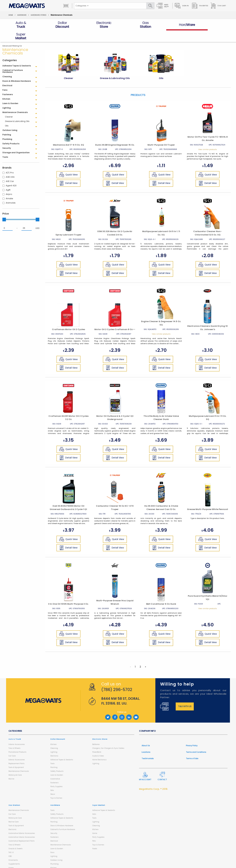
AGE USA (10, 165)
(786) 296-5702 (117, 678)
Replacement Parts (16, 752)
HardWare (22, 15)
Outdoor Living (56, 849)
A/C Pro (10, 161)
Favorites (200, 6)
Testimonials (148, 747)
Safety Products (57, 760)
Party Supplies (56, 775)
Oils (7, 114)
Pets (52, 779)
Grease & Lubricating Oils (17, 110)
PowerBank (97, 741)
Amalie (9, 187)
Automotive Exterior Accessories (22, 822)
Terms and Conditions (196, 741)
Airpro (9, 183)
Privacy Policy (192, 734)
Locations (146, 741)
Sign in (182, 6)
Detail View (68, 172)
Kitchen (54, 733)
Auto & (15, 728)
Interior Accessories (17, 733)
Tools (52, 752)
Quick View (68, 163)
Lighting (54, 741)
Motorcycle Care (15, 764)
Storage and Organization (61, 864)
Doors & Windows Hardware (62, 814)
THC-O (11, 841)
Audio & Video (98, 744)
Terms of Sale (192, 747)
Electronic (54, 744)
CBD (10, 845)
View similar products (208, 138)
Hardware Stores (39, 15)
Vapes (11, 856)
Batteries (96, 733)
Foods (95, 837)
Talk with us (185, 695)
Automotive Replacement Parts (22, 829)
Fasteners (54, 771)
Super (99, 794)
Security (54, 822)
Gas (14, 794)
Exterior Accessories (17, 748)
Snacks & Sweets (16, 837)
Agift (8, 178)
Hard (55, 794)
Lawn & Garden (57, 764)
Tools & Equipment (16, 756)
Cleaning (54, 737)
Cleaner (9, 105)
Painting (54, 756)
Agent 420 (11, 174)
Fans (52, 841)
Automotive (55, 767)
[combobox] (82, 6)
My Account (145, 765)
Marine (11, 767)
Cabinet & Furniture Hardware (63, 818)
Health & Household (17, 860)
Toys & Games (56, 787)
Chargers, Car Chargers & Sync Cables (108, 737)
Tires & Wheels (14, 737)
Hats (94, 803)
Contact (162, 765)
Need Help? (163, 6)
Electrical (54, 829)
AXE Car (10, 170)
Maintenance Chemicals (19, 760)
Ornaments (13, 849)
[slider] (4, 208)
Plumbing (54, 852)
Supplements (14, 852)
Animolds (11, 191)
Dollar (58, 728)
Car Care (12, 744)
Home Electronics (99, 748)
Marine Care (14, 810)
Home (11, 15)
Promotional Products (17, 741)
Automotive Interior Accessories (22, 826)
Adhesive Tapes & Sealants (62, 748)
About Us (146, 734)
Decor (53, 783)
